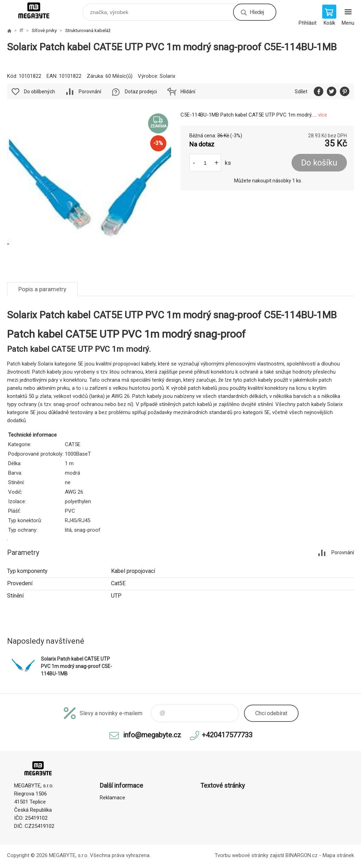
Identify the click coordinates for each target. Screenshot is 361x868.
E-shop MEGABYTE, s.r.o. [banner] (38, 10)
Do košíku (319, 163)
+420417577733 (227, 735)
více (323, 115)
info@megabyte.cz (152, 735)
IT (22, 30)
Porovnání (90, 92)
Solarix (167, 76)
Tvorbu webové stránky (241, 855)
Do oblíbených (39, 92)
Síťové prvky (44, 30)
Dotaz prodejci (141, 92)
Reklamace (112, 798)
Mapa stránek (338, 855)
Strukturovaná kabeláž (88, 30)
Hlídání (188, 92)
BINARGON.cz (302, 855)
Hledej (257, 12)
